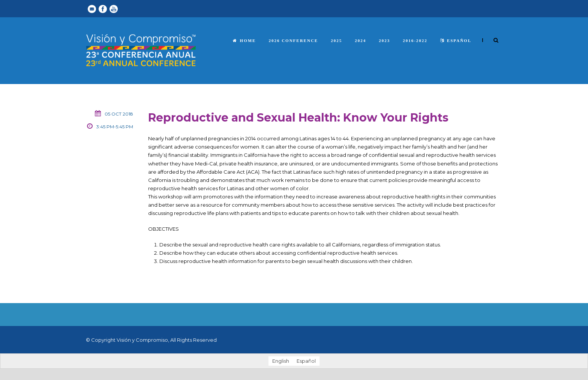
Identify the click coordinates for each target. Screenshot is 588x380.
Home (244, 41)
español (456, 41)
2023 (384, 41)
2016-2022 (415, 41)
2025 (336, 41)
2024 (360, 41)
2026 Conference (293, 41)
